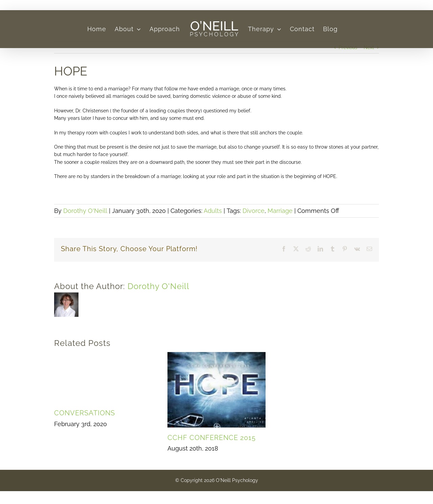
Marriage (280, 211)
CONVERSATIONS (85, 413)
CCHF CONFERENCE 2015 (212, 438)
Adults (213, 211)
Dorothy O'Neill (85, 211)
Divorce (254, 211)
